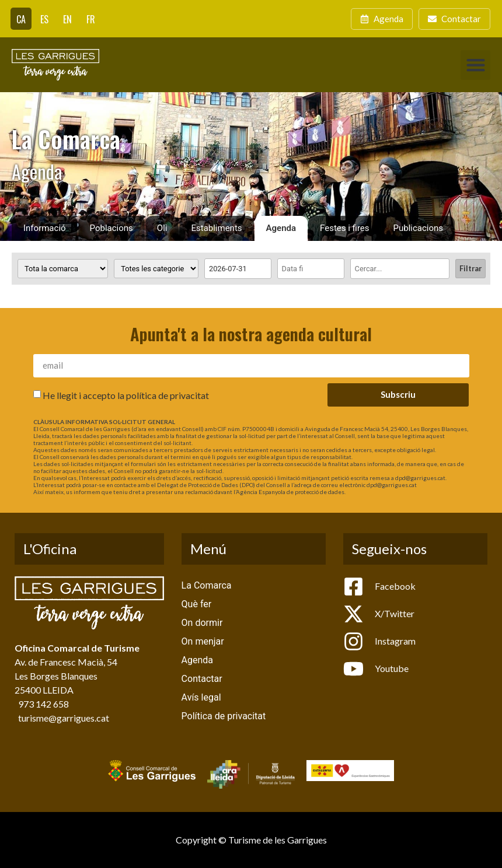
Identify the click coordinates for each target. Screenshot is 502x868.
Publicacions (419, 228)
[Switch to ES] (44, 19)
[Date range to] (311, 269)
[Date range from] (238, 269)
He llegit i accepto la (126, 395)
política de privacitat (168, 395)
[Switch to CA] (21, 19)
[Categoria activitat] (156, 269)
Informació (45, 228)
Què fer (197, 604)
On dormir (202, 623)
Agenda (281, 228)
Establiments (216, 228)
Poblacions (111, 228)
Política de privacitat (224, 716)
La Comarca (207, 585)
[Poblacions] (63, 269)
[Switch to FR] (91, 19)
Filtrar (470, 268)
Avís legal (201, 697)
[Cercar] (400, 269)
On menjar (203, 641)
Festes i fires (344, 228)
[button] (475, 65)
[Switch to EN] (67, 19)
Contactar (202, 679)
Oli (162, 228)
